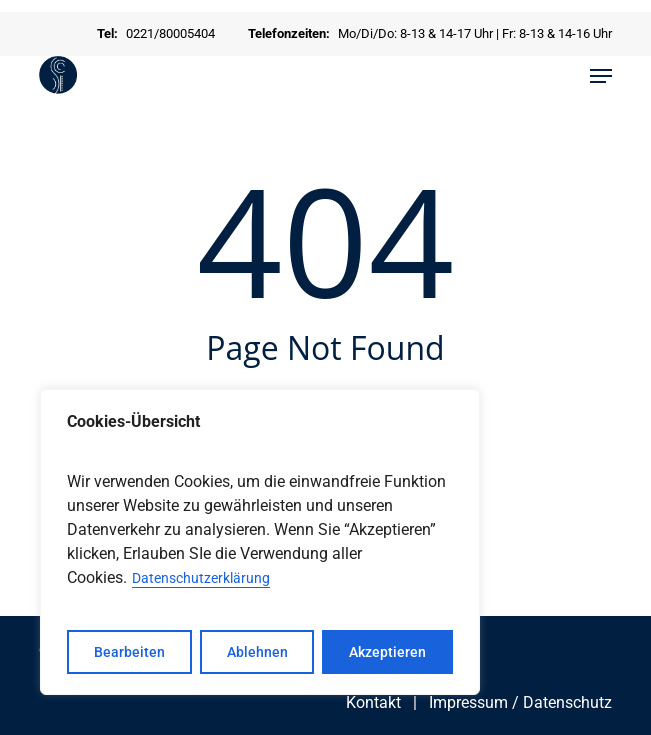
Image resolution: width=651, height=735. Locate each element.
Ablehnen (257, 652)
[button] (601, 76)
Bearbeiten (129, 652)
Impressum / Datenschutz (520, 702)
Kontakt (373, 702)
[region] (260, 542)
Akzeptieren (387, 652)
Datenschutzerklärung (201, 578)
